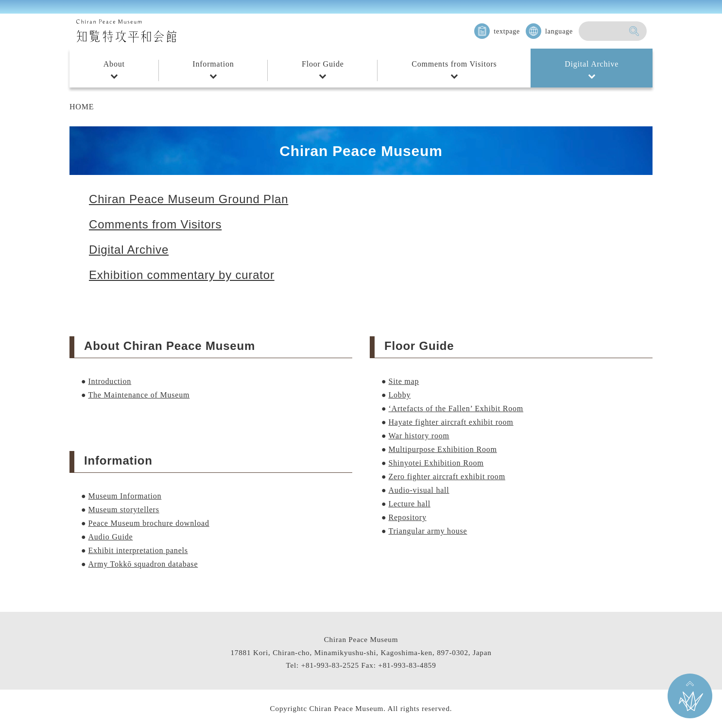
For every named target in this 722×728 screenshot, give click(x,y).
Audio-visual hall (419, 490)
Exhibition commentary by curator (182, 275)
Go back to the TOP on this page (690, 696)
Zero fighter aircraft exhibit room (447, 477)
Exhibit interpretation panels (138, 550)
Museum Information (125, 496)
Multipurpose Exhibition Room (442, 449)
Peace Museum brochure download (148, 523)
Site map (404, 381)
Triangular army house (428, 531)
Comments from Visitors (454, 64)
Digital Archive (592, 64)
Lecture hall (409, 504)
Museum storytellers (123, 510)
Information (213, 64)
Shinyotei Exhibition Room (436, 463)
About (114, 64)
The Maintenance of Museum (139, 395)
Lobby (399, 395)
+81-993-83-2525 (330, 665)
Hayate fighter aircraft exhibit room (451, 422)
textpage (507, 31)
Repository (407, 517)
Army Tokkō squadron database (143, 564)
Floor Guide (323, 64)
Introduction (110, 381)
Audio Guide (110, 537)
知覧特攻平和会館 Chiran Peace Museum (126, 31)
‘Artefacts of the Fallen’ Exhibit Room (456, 408)
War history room (419, 436)
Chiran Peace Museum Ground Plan (189, 199)
